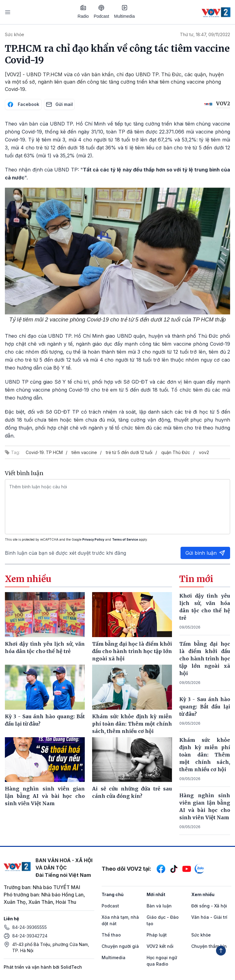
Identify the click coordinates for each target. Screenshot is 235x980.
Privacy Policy (93, 539)
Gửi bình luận (205, 553)
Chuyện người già (120, 946)
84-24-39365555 (30, 927)
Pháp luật (157, 935)
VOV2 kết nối (160, 946)
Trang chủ (113, 894)
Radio (83, 12)
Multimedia (125, 12)
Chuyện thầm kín (209, 946)
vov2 (204, 452)
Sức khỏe (15, 34)
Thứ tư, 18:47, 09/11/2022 (205, 34)
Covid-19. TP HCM (44, 452)
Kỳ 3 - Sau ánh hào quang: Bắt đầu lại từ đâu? (205, 707)
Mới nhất (156, 894)
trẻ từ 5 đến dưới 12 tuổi (129, 452)
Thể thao (111, 935)
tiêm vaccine (84, 452)
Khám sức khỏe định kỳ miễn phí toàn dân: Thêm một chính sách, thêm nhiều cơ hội (205, 755)
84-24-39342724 (30, 936)
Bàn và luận (159, 906)
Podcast (101, 12)
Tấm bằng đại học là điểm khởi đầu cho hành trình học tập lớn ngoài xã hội (205, 659)
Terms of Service (125, 539)
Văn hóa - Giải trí (209, 917)
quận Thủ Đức (176, 452)
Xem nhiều (203, 894)
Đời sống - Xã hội (209, 906)
